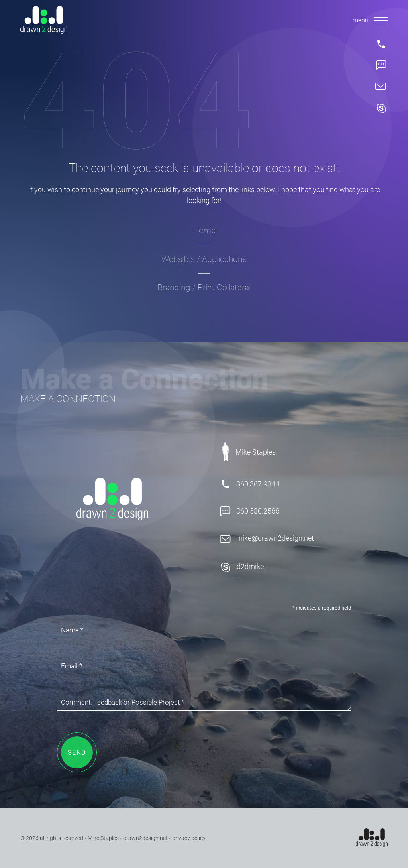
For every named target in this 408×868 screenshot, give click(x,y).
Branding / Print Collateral (204, 287)
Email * (72, 666)
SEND (77, 753)
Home (204, 230)
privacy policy (189, 838)
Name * (72, 630)
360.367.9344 (250, 484)
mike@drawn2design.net (267, 538)
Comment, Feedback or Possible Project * (123, 702)
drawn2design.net (145, 838)
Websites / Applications (204, 259)
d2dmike (242, 567)
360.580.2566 (250, 512)
